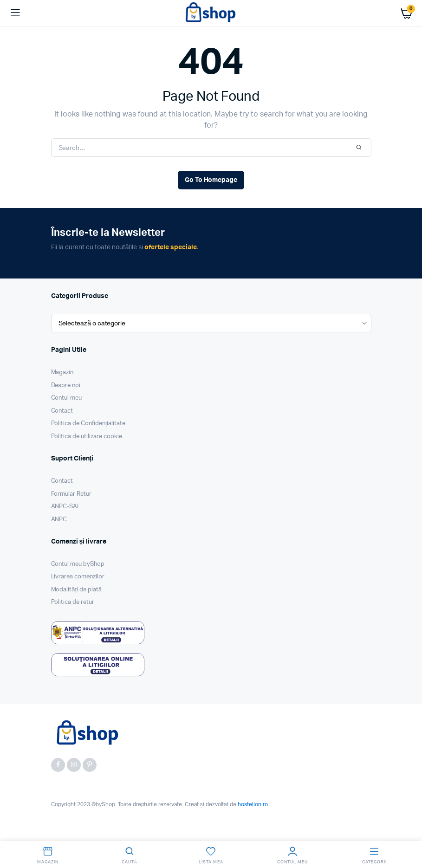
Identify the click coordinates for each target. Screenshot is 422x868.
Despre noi (66, 385)
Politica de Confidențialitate (88, 424)
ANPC (59, 520)
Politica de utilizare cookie (87, 437)
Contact (62, 411)
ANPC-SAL (66, 507)
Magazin (62, 372)
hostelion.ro (253, 804)
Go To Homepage (211, 180)
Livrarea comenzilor (78, 577)
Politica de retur (73, 602)
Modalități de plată (77, 590)
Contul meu (67, 398)
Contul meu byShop (78, 564)
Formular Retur (71, 494)
